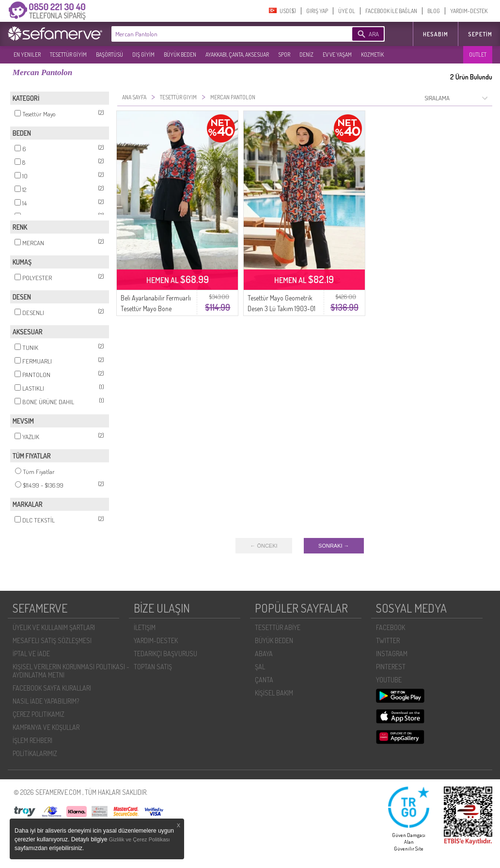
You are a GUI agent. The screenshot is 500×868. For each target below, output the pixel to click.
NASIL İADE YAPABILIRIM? (46, 701)
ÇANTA (264, 680)
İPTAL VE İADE (31, 654)
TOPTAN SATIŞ (153, 667)
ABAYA (264, 654)
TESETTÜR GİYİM (68, 55)
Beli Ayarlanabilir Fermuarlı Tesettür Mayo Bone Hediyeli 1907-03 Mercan (156, 308)
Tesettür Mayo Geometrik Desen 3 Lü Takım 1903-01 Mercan (281, 308)
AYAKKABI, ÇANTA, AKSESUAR (237, 55)
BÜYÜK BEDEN (180, 55)
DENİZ (306, 55)
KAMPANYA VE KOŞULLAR (46, 727)
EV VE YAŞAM (337, 55)
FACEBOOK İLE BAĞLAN (391, 11)
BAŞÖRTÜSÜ (109, 55)
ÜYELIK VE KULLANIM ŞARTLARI (54, 627)
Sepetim (480, 34)
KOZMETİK (372, 55)
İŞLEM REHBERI (32, 740)
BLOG (434, 11)
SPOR (284, 55)
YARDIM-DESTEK (469, 11)
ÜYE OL (347, 11)
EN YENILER (27, 55)
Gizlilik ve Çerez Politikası (140, 839)
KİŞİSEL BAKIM (274, 693)
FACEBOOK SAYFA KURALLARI (52, 688)
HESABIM (436, 34)
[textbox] (217, 34)
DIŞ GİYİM (143, 55)
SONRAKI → (334, 546)
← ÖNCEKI (264, 546)
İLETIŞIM (145, 627)
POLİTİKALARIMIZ (35, 753)
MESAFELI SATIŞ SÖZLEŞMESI (52, 640)
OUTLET (478, 55)
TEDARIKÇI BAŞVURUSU (165, 654)
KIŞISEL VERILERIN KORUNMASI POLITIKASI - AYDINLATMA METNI (71, 671)
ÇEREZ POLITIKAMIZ (39, 714)
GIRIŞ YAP (317, 11)
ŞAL (260, 667)
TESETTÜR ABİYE (278, 627)
